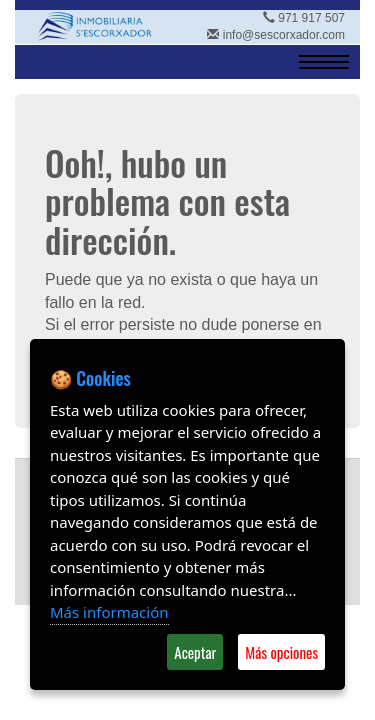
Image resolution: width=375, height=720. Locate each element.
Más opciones (281, 652)
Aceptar (195, 652)
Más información (109, 612)
